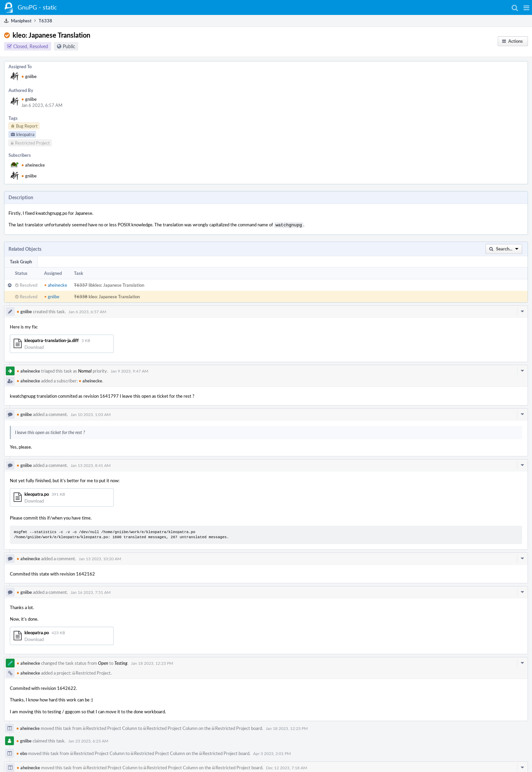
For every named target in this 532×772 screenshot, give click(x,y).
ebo (22, 753)
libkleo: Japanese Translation (116, 284)
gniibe (29, 76)
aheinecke (33, 165)
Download (34, 346)
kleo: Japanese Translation (114, 296)
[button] (526, 7)
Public (69, 46)
